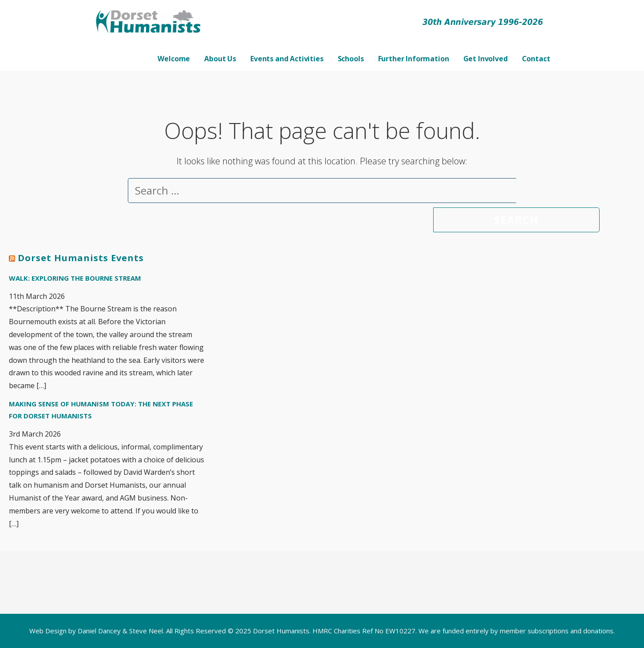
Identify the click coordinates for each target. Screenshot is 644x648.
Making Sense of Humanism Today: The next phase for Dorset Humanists (101, 410)
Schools (351, 59)
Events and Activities (287, 59)
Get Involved (486, 59)
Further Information (414, 59)
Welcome (174, 59)
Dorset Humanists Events (81, 258)
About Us (220, 59)
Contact (536, 59)
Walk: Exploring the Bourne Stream (75, 278)
